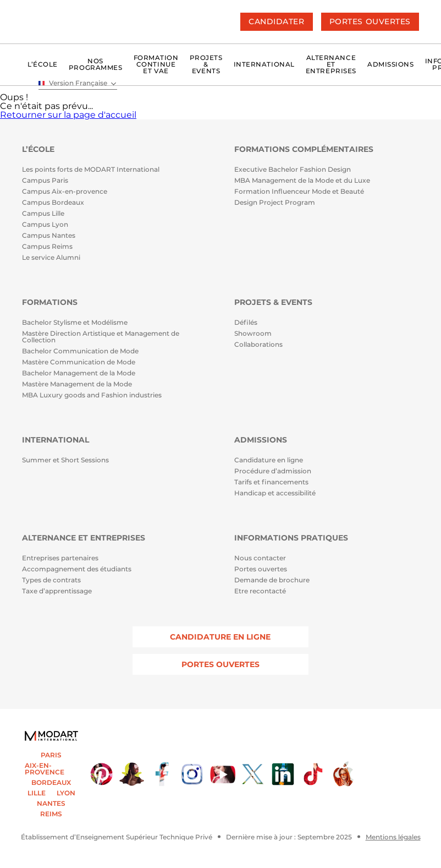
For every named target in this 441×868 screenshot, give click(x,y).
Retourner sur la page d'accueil (68, 115)
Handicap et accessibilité (275, 493)
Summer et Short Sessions (65, 460)
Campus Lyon (45, 225)
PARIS (51, 755)
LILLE (37, 793)
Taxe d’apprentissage (57, 591)
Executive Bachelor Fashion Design (293, 170)
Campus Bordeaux (53, 203)
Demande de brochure (272, 580)
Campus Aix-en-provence (65, 192)
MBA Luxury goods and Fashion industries (92, 395)
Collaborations (258, 345)
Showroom (253, 334)
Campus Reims (47, 247)
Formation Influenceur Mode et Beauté (299, 192)
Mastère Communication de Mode (79, 362)
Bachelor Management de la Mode (79, 373)
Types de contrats (51, 580)
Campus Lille (43, 214)
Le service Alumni (51, 258)
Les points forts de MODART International (91, 170)
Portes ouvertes (261, 569)
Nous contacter (260, 558)
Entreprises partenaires (60, 558)
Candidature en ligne (269, 460)
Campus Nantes (49, 236)
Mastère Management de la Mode (77, 384)
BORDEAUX (51, 783)
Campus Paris (45, 181)
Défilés (246, 323)
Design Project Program (275, 203)
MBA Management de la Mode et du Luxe (302, 181)
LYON (66, 793)
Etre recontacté (260, 591)
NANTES (51, 804)
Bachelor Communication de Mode (80, 351)
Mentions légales (393, 837)
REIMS (51, 814)
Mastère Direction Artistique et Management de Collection (101, 337)
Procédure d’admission (273, 471)
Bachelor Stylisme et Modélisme (75, 323)
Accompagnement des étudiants (77, 569)
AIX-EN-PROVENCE (45, 769)
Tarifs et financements (271, 482)
